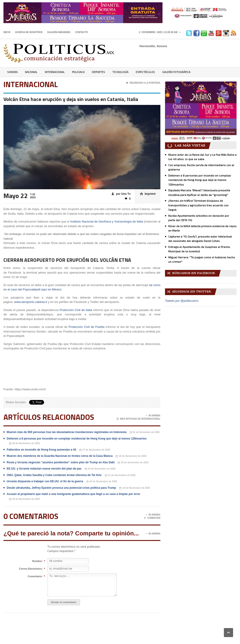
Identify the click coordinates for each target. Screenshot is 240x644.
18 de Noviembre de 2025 (24, 499)
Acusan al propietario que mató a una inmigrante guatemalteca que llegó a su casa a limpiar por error (73, 494)
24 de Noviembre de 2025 (100, 469)
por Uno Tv (121, 194)
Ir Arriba (153, 416)
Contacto (81, 32)
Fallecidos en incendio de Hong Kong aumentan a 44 (41, 450)
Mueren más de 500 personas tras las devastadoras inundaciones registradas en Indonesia (67, 432)
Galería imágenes (59, 32)
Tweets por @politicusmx (182, 301)
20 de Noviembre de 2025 (102, 482)
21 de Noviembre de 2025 (120, 475)
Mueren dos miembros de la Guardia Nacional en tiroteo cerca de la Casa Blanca (60, 456)
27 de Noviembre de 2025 (95, 450)
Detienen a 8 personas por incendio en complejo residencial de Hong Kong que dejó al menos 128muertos (77, 439)
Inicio (7, 32)
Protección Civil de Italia (76, 310)
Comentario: (35, 577)
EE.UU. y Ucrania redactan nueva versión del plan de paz (44, 469)
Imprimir (148, 194)
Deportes (98, 72)
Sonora (12, 72)
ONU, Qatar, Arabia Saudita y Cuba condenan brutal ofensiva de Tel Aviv (54, 475)
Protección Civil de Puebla (87, 327)
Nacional (31, 72)
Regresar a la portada (143, 83)
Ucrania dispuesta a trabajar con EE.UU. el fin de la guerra (45, 481)
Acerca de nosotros (29, 32)
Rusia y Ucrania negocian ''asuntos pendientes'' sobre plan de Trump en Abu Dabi (61, 462)
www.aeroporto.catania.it (30, 302)
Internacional (55, 72)
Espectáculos (145, 72)
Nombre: (37, 561)
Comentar (152, 518)
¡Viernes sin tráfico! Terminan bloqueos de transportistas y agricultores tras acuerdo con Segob (198, 205)
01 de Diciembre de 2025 (145, 432)
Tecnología (120, 72)
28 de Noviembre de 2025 (24, 444)
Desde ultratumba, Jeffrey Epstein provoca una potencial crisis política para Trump (61, 488)
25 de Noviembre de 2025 (133, 463)
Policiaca (78, 72)
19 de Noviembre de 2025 (135, 488)
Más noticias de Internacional (139, 419)
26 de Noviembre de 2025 (131, 456)
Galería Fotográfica (176, 72)
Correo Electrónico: (31, 569)
